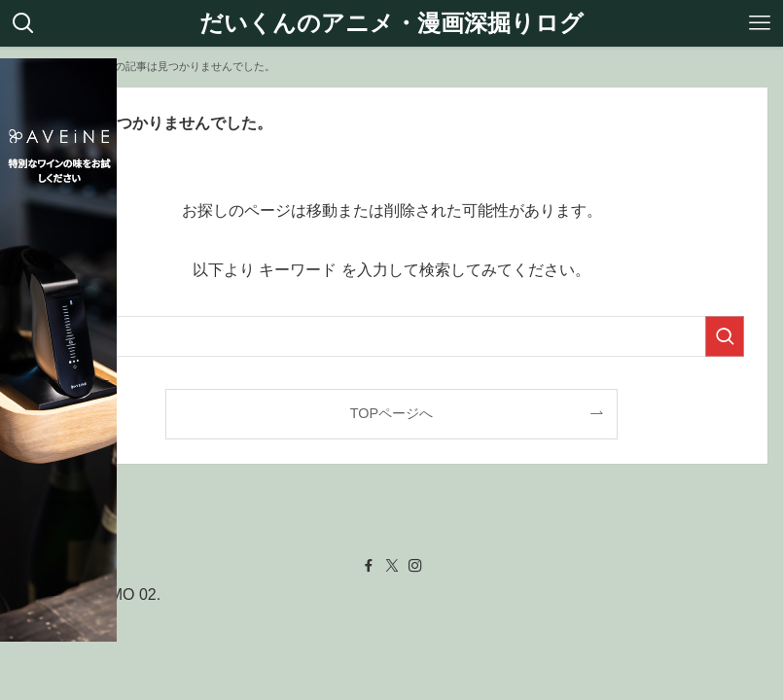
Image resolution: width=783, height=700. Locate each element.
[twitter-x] (392, 566)
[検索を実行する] (725, 336)
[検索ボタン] (23, 23)
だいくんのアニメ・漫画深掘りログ (391, 23)
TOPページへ (391, 413)
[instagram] (415, 566)
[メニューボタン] (760, 23)
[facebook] (369, 566)
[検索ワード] (391, 336)
